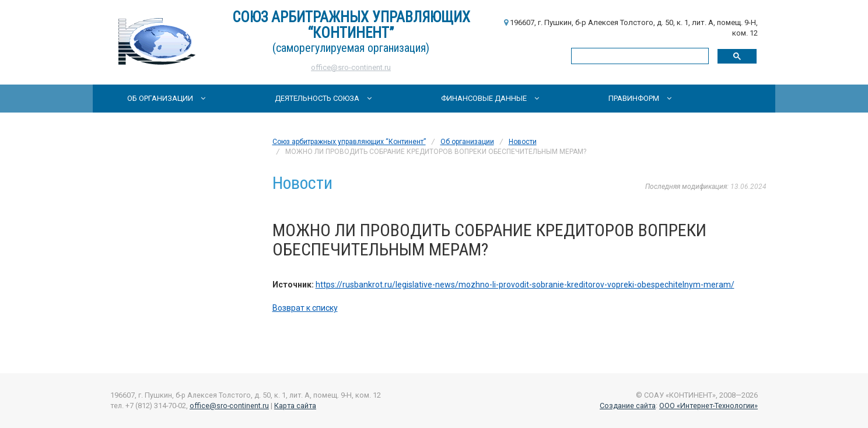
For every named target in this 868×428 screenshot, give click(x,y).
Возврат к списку (305, 308)
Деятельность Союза (323, 98)
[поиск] (639, 56)
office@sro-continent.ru (351, 67)
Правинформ (640, 98)
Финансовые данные (490, 98)
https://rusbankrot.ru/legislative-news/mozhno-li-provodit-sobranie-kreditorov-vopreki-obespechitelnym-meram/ (525, 285)
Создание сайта (628, 406)
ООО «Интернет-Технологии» (708, 406)
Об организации (166, 98)
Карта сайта (295, 406)
